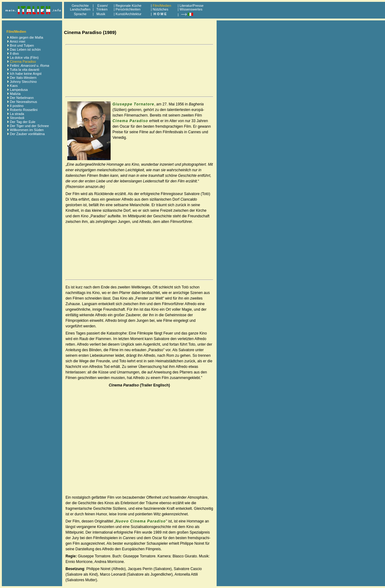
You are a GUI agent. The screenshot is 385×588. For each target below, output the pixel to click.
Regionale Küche (129, 6)
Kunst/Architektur (129, 14)
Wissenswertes (191, 9)
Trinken (101, 9)
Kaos (14, 86)
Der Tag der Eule (23, 122)
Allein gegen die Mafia (26, 37)
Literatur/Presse (192, 6)
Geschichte (80, 6)
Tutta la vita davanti (25, 70)
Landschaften (80, 9)
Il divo (14, 53)
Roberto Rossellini (24, 110)
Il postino (17, 106)
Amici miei (17, 41)
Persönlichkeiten (128, 9)
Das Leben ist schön (25, 49)
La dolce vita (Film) (24, 58)
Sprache (80, 14)
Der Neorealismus (23, 102)
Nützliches (161, 9)
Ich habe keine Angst (26, 74)
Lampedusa (19, 90)
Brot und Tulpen (22, 45)
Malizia (15, 94)
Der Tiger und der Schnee (29, 126)
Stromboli (17, 118)
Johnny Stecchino (23, 82)
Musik (101, 14)
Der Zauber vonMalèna (27, 134)
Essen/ (103, 6)
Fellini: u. (30, 66)
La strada (17, 114)
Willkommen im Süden (27, 130)
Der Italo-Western (23, 78)
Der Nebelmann (22, 98)
